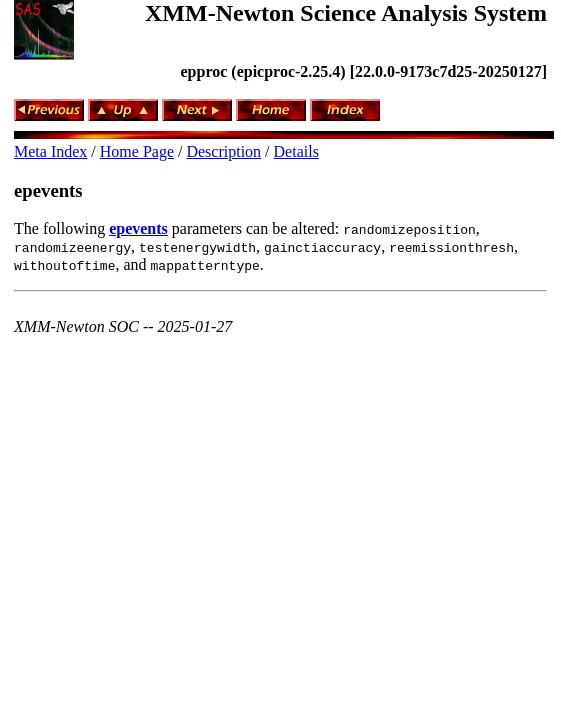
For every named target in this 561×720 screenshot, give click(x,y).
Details (296, 151)
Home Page (137, 151)
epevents (48, 190)
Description (223, 151)
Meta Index (50, 151)
